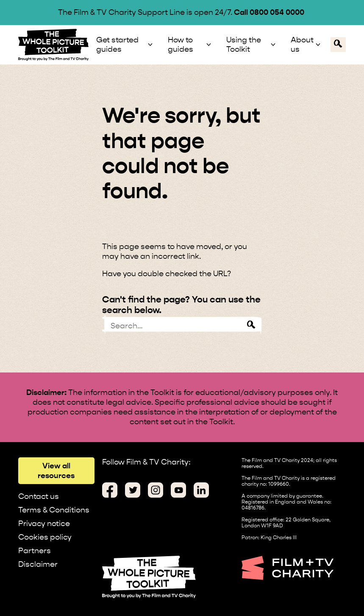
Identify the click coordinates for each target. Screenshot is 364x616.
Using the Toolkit (244, 45)
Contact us (39, 496)
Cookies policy (45, 537)
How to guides (181, 45)
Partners (35, 550)
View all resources (56, 470)
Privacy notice (44, 523)
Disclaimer (38, 564)
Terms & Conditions (54, 510)
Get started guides (117, 45)
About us (302, 45)
